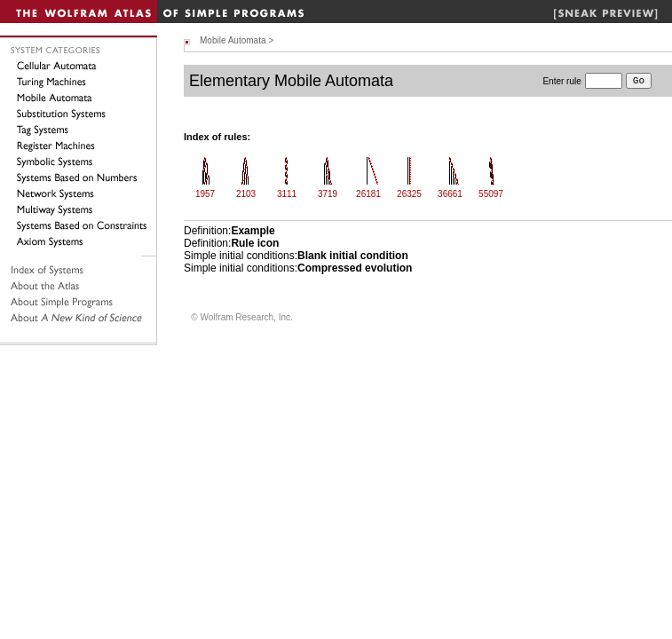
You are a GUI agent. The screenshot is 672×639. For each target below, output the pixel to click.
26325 (409, 194)
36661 (450, 194)
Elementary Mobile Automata (291, 81)
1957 (205, 194)
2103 (246, 194)
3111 (287, 194)
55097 (491, 194)
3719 (328, 194)
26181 (368, 194)
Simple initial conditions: (296, 256)
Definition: (229, 231)
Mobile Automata (233, 40)
